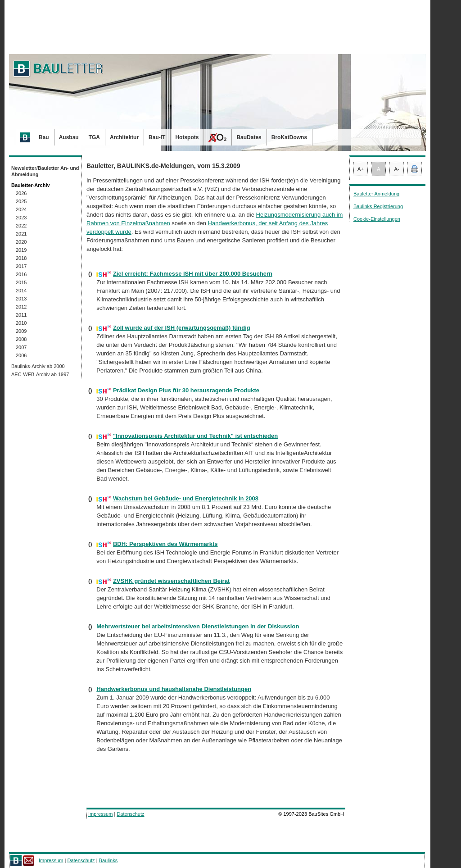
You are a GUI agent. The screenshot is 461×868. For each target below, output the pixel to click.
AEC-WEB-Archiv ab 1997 (40, 374)
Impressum (100, 814)
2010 (21, 323)
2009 (21, 331)
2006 (21, 355)
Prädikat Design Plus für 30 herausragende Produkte (186, 390)
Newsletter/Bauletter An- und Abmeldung (45, 171)
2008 (21, 339)
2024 (21, 209)
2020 (21, 242)
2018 (21, 258)
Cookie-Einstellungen (377, 219)
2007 (21, 347)
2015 (21, 282)
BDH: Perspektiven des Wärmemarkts (165, 544)
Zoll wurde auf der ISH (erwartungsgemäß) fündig (182, 328)
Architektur (124, 137)
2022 (21, 226)
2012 (21, 307)
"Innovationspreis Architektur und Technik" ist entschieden (195, 436)
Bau (44, 137)
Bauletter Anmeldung (376, 194)
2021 (21, 234)
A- (397, 169)
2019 (21, 250)
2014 (21, 291)
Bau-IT (157, 137)
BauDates (249, 137)
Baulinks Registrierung (378, 206)
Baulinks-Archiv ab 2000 (38, 366)
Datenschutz (130, 814)
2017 (21, 266)
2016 (21, 274)
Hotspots (187, 137)
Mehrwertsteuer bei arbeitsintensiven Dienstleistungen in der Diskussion (198, 626)
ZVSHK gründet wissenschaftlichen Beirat (171, 581)
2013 (21, 299)
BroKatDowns (289, 137)
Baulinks (108, 860)
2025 (21, 201)
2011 (21, 315)
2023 (21, 218)
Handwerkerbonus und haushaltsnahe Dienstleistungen (174, 689)
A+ (361, 169)
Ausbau (69, 137)
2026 (21, 193)
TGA (94, 137)
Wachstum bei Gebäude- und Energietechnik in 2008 (186, 498)
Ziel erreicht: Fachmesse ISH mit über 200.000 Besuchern (193, 274)
